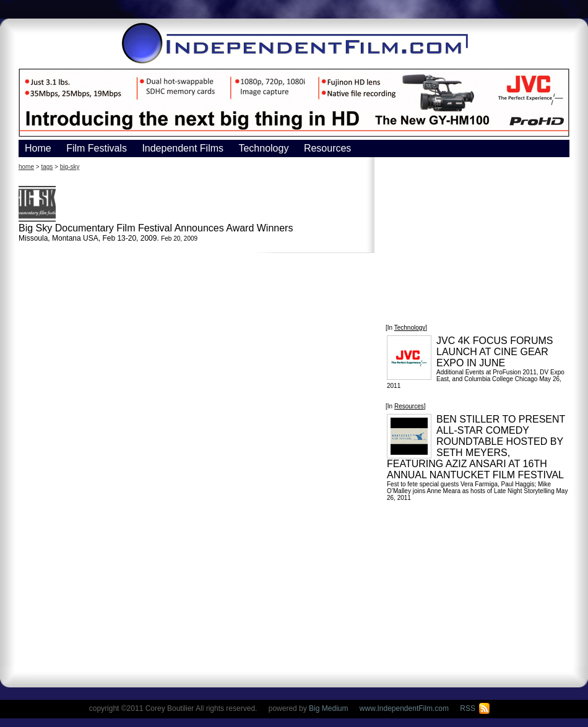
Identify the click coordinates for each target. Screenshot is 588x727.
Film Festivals (97, 148)
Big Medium (328, 708)
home (26, 167)
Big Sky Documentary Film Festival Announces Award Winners (156, 228)
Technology (263, 148)
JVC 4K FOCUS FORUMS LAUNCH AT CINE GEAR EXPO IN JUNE (495, 352)
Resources (327, 148)
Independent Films (183, 148)
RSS (475, 708)
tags (47, 167)
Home (38, 148)
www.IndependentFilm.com (404, 708)
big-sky (70, 167)
